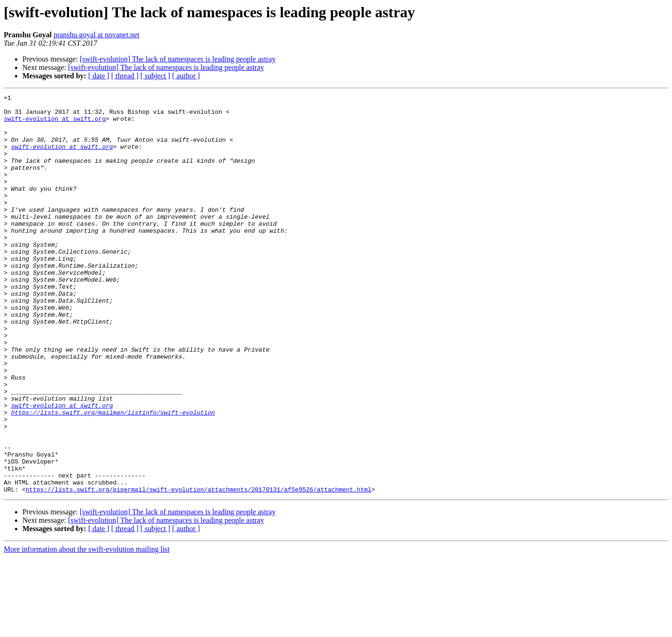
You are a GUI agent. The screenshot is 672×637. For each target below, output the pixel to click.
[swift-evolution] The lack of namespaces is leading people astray (178, 59)
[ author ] (186, 76)
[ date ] (99, 76)
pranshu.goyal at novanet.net (97, 35)
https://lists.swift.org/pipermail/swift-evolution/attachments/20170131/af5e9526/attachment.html (199, 569)
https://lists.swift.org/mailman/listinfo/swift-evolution (113, 477)
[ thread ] (125, 76)
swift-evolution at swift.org (55, 124)
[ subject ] (155, 76)
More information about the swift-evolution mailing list (87, 629)
